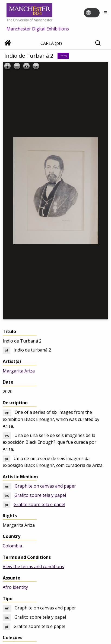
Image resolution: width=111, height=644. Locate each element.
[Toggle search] (98, 43)
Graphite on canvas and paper (45, 486)
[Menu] (105, 13)
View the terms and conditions (33, 566)
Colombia (12, 546)
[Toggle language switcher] (95, 13)
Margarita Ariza (19, 371)
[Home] (8, 44)
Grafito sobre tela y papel (40, 495)
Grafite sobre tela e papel (39, 504)
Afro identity (15, 587)
